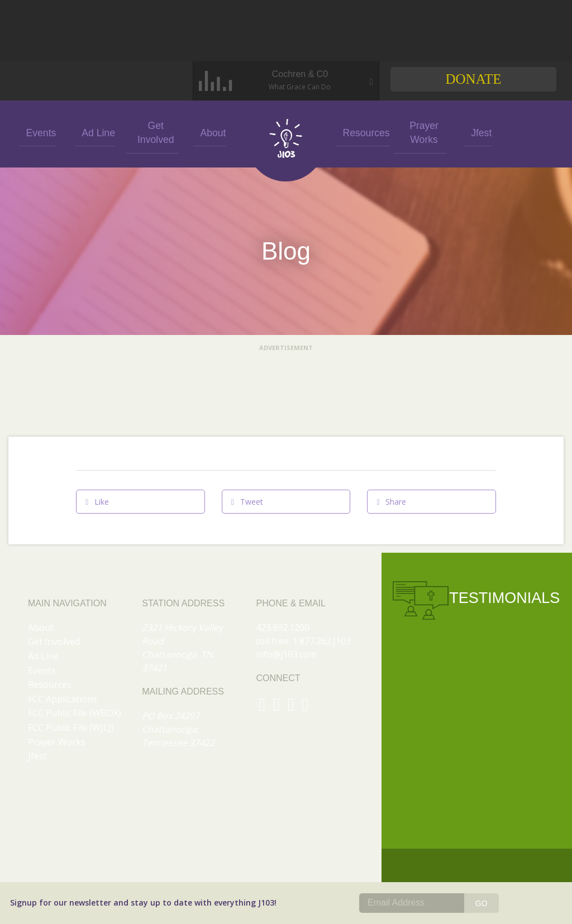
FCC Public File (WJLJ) (71, 727)
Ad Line (95, 132)
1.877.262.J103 (322, 641)
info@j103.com (286, 654)
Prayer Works (420, 132)
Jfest (477, 132)
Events (38, 132)
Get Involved (152, 132)
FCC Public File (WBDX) (75, 713)
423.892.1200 (283, 628)
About (209, 132)
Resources (362, 132)
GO (482, 903)
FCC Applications (63, 699)
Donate (473, 79)
